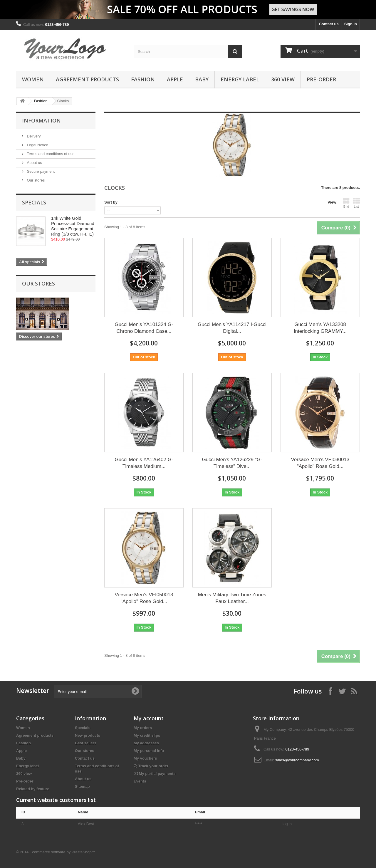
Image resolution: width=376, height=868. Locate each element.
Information (41, 120)
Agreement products (87, 79)
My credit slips (147, 735)
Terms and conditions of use (50, 154)
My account (149, 718)
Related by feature (33, 789)
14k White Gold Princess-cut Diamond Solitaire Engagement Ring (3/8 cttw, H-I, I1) (73, 226)
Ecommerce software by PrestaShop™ (63, 852)
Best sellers (86, 743)
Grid (346, 203)
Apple (175, 79)
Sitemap (82, 786)
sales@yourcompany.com (297, 760)
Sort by (111, 202)
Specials (34, 202)
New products (88, 735)
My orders (143, 728)
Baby (202, 79)
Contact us (329, 24)
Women (33, 79)
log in (287, 824)
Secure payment (40, 171)
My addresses (146, 743)
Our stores (35, 180)
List (356, 203)
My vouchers (145, 758)
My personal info (149, 751)
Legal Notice (37, 145)
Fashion (143, 79)
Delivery (33, 136)
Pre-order (321, 79)
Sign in (351, 24)
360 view (283, 79)
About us (34, 163)
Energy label (240, 79)
